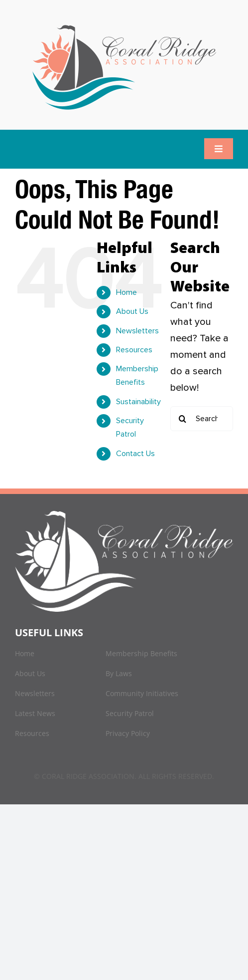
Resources (134, 350)
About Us (132, 311)
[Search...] (202, 419)
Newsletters (137, 331)
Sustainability (138, 402)
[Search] (183, 419)
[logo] (124, 25)
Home (126, 292)
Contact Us (135, 454)
